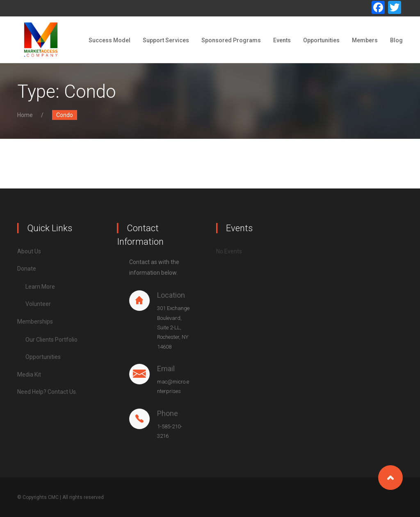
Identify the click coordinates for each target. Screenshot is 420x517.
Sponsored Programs (231, 40)
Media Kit (29, 375)
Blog (396, 40)
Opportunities (321, 40)
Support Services (166, 40)
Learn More (40, 287)
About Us (29, 251)
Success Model (110, 40)
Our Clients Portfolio (51, 340)
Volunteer (38, 304)
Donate (27, 269)
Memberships (35, 322)
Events (282, 40)
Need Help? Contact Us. (47, 392)
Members (365, 40)
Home (25, 115)
